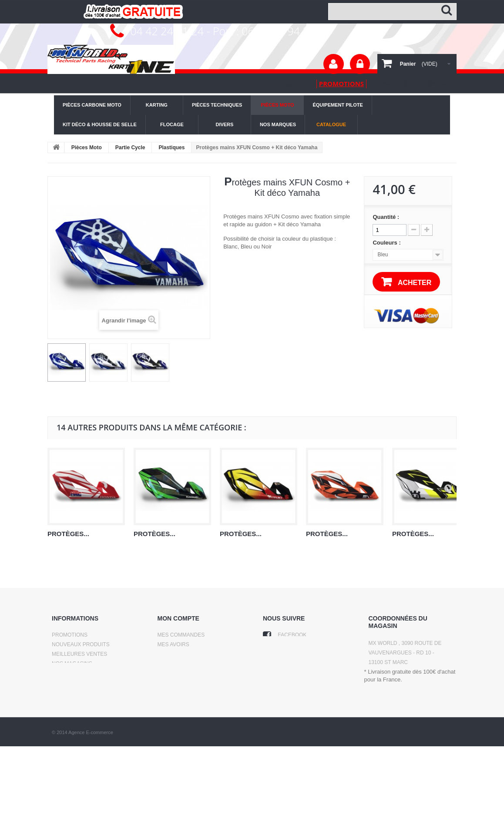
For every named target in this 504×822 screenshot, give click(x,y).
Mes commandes (181, 635)
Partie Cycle (130, 148)
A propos (65, 692)
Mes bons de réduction (192, 681)
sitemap (63, 702)
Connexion (360, 64)
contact (438, 83)
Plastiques (171, 148)
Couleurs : (387, 243)
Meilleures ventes (79, 654)
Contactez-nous (76, 673)
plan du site (395, 83)
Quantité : (386, 217)
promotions (341, 84)
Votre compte (334, 64)
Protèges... (68, 534)
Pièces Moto (87, 148)
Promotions (70, 635)
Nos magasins (72, 664)
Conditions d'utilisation (87, 683)
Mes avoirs (173, 644)
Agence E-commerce (91, 808)
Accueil (295, 83)
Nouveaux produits (81, 644)
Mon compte (178, 618)
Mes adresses (178, 654)
